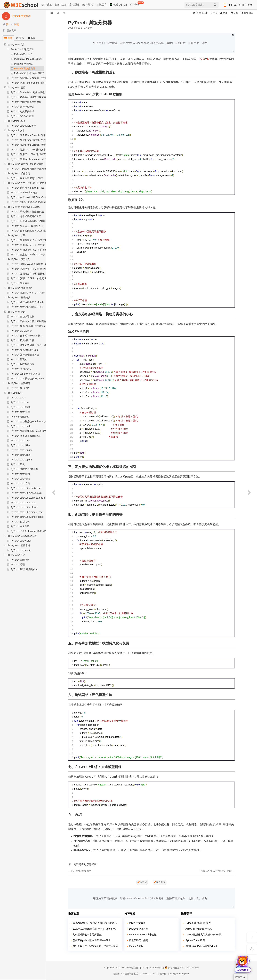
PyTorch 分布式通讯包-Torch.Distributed (32, 431)
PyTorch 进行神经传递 (22, 107)
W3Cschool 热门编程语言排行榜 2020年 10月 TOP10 (96, 923)
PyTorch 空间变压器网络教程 (26, 102)
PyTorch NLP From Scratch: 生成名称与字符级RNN (38, 140)
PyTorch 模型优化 (21, 259)
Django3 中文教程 (139, 929)
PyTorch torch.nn (20, 402)
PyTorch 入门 (18, 45)
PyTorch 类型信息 (20, 522)
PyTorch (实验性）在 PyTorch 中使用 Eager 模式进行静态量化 (44, 269)
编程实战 (61, 5)
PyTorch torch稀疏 (20, 479)
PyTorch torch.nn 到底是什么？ (27, 307)
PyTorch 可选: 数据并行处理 (29, 73)
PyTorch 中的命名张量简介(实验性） (30, 169)
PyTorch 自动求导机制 (22, 317)
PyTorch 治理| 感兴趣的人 (24, 569)
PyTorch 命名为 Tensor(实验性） (29, 164)
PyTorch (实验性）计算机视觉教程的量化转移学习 (37, 274)
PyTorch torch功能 (20, 407)
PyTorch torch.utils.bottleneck (26, 488)
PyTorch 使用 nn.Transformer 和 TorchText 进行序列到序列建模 (44, 159)
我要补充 (160, 882)
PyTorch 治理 (18, 565)
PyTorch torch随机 (20, 474)
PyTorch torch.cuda (21, 426)
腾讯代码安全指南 (139, 940)
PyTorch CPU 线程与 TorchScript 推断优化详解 (36, 326)
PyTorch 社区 (18, 555)
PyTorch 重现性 (19, 359)
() (224, 13)
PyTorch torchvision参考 (24, 536)
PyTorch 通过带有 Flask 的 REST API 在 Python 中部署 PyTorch (45, 188)
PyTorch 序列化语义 (21, 369)
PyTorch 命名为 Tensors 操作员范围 (30, 531)
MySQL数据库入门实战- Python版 (203, 935)
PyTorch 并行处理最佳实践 (25, 355)
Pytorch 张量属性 (20, 417)
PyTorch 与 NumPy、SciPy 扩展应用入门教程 (35, 250)
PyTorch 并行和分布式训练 (26, 207)
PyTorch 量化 (18, 464)
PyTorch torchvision (21, 541)
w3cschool (126, 968)
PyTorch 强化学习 (21, 173)
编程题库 (74, 5)
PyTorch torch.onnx (21, 455)
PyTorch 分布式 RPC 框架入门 (27, 226)
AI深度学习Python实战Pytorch (202, 946)
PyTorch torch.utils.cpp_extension (29, 498)
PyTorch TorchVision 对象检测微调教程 (31, 92)
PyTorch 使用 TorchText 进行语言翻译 (31, 154)
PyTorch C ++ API (20, 388)
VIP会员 (135, 4)
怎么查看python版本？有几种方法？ (92, 940)
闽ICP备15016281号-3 (151, 968)
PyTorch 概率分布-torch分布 (26, 436)
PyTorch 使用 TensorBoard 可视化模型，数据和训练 (38, 83)
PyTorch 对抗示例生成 (22, 111)
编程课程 (47, 5)
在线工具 (101, 5)
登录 (250, 5)
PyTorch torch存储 (20, 483)
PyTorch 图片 (18, 88)
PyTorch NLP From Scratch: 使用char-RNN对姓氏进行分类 (42, 135)
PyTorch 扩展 (18, 235)
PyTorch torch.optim (21, 460)
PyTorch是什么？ (23, 54)
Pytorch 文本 (18, 130)
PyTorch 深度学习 (24, 49)
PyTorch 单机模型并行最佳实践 (27, 212)
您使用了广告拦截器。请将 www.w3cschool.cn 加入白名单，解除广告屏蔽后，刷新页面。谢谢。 (151, 43)
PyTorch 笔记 (18, 312)
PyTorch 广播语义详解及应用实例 (28, 321)
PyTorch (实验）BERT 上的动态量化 (30, 278)
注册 (242, 5)
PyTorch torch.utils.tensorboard (27, 517)
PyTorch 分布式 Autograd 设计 (27, 336)
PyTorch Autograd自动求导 (28, 59)
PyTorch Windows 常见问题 (25, 374)
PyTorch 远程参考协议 (22, 364)
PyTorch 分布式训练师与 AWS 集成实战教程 (34, 231)
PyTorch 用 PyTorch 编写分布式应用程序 (32, 221)
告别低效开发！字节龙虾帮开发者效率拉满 (95, 946)
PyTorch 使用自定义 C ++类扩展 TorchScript (34, 245)
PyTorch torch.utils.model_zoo (27, 512)
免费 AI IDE (118, 5)
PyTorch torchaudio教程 (23, 126)
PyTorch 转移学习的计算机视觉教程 (30, 97)
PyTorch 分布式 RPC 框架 (25, 469)
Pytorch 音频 (18, 121)
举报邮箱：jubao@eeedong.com (173, 974)
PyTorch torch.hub (20, 441)
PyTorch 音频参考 (21, 545)
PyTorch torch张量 (20, 412)
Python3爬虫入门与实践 (198, 923)
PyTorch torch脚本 (20, 445)
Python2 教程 (136, 946)
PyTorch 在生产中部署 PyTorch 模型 (31, 183)
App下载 (230, 5)
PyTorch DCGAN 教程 (22, 116)
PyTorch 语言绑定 (21, 383)
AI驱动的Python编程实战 (199, 929)
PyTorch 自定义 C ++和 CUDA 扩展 (29, 254)
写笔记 (142, 882)
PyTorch (204, 59)
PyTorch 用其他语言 (22, 288)
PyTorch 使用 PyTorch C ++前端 (28, 293)
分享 (234, 13)
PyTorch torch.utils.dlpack (24, 507)
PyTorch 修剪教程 (20, 283)
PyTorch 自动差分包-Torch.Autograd (30, 421)
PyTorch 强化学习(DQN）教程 (27, 178)
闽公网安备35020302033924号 (182, 968)
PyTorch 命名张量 (20, 526)
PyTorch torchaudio (21, 550)
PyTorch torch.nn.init (22, 450)
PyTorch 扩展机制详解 (22, 340)
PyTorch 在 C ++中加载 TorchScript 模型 (32, 197)
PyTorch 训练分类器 (25, 68)
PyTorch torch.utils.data (23, 503)
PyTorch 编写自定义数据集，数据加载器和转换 (36, 78)
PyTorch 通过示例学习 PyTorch (27, 302)
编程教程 (88, 5)
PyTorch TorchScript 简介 (24, 192)
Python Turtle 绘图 (195, 940)
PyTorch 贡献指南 (20, 560)
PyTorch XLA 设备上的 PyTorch (27, 379)
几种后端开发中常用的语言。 (88, 935)
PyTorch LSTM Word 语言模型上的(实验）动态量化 (38, 264)
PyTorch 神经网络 (23, 64)
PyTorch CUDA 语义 (21, 331)
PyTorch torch (18, 398)
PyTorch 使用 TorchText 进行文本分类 (31, 150)
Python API (17, 393)
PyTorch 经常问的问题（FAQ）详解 (30, 345)
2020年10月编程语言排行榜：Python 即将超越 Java (96, 929)
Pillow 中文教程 (137, 923)
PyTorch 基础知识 (21, 297)
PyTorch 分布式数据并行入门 (26, 216)
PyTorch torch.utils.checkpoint (26, 493)
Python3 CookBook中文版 (143, 935)
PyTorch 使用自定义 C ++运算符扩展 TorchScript (37, 240)
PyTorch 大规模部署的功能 (25, 350)
